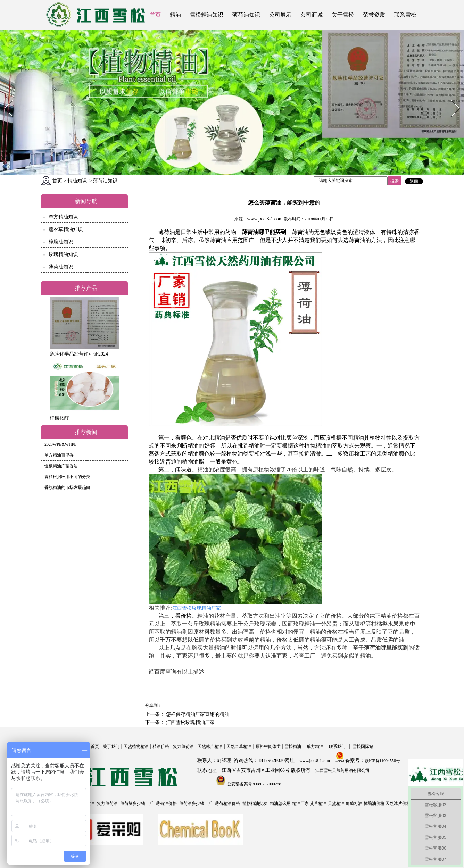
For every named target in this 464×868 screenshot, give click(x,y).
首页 (155, 15)
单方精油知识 (63, 217)
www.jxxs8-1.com (265, 219)
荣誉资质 (374, 15)
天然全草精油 (239, 746)
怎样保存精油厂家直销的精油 (197, 714)
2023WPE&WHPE (61, 444)
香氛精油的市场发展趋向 (67, 487)
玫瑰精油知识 (63, 254)
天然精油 (336, 803)
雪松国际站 (363, 746)
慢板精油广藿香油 (61, 466)
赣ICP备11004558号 (382, 761)
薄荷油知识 (246, 15)
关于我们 (111, 746)
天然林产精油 (210, 746)
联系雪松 (405, 15)
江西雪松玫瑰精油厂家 (190, 722)
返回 (414, 181)
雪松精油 (293, 746)
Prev (5, 97)
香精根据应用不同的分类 (67, 477)
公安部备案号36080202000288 (254, 784)
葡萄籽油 (354, 803)
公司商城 (312, 15)
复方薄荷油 (183, 746)
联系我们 (337, 746)
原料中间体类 (268, 746)
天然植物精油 (136, 746)
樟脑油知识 (61, 242)
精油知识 (77, 181)
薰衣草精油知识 (66, 229)
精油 (175, 15)
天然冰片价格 (398, 803)
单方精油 (315, 746)
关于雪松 (343, 15)
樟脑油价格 (374, 803)
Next (451, 97)
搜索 (395, 181)
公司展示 (280, 15)
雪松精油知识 (207, 15)
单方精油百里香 (59, 455)
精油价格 (161, 746)
